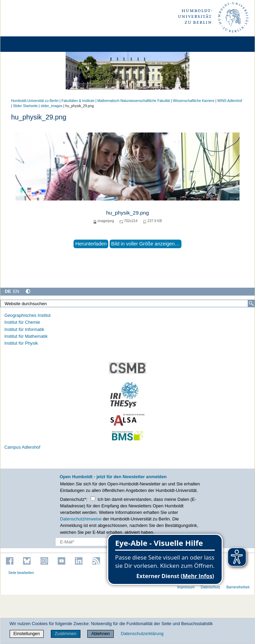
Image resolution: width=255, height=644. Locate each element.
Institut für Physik (21, 343)
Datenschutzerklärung (142, 634)
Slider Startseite (25, 106)
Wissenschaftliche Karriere (194, 101)
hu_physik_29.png (128, 213)
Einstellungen (27, 634)
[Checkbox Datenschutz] (93, 499)
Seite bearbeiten (21, 573)
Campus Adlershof (23, 447)
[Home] (25, 44)
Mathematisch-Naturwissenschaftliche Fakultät (134, 101)
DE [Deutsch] (8, 291)
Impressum (186, 587)
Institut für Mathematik (26, 336)
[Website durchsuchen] (127, 303)
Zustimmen (65, 634)
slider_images (51, 106)
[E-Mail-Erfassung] (100, 542)
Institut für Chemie (22, 322)
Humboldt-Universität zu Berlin (35, 101)
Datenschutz (210, 587)
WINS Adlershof (230, 101)
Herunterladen (91, 244)
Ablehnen (100, 634)
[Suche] (251, 303)
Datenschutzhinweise (81, 519)
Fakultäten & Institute (78, 101)
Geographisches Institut (27, 315)
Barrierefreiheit (238, 587)
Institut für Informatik (24, 329)
